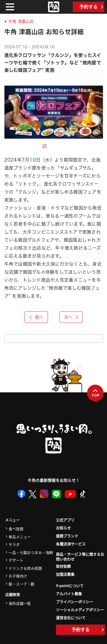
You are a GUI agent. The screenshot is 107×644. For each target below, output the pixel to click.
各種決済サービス (71, 544)
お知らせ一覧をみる (54, 339)
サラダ (14, 544)
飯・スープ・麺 (21, 584)
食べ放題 (16, 529)
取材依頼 (63, 566)
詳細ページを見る (25, 146)
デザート (16, 560)
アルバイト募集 (69, 594)
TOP (95, 393)
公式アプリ (65, 520)
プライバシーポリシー (74, 602)
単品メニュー (20, 537)
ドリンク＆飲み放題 (25, 568)
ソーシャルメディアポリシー (80, 610)
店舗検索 (13, 595)
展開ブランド (67, 536)
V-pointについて (70, 586)
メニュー (12, 520)
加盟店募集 (65, 574)
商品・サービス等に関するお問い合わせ (80, 557)
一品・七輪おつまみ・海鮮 (31, 552)
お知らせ (63, 528)
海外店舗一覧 (20, 603)
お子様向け (18, 576)
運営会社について (71, 618)
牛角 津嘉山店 (21, 21)
